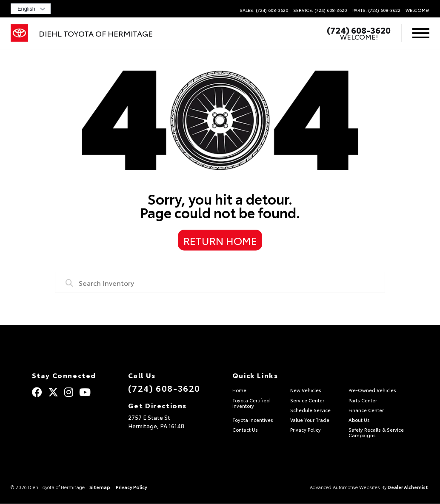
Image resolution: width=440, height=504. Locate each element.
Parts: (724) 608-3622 (376, 10)
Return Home (220, 240)
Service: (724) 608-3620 (320, 10)
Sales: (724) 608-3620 (264, 10)
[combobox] (220, 282)
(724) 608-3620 (359, 30)
